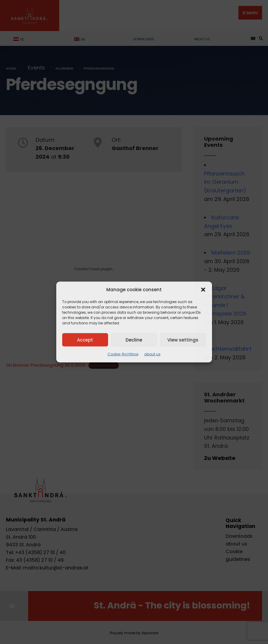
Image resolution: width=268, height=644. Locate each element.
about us (152, 354)
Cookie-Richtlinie (123, 354)
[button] (203, 290)
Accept (85, 340)
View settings (183, 340)
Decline (134, 340)
